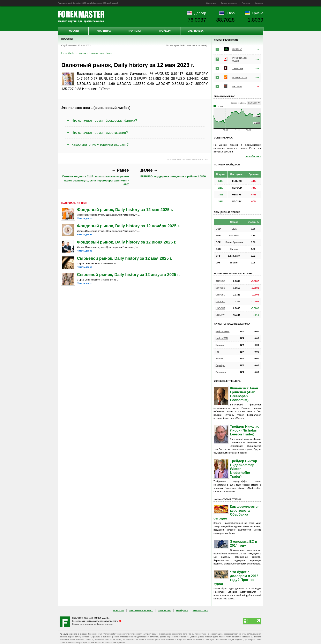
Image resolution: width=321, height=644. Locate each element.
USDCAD (220, 301)
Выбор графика (238, 103)
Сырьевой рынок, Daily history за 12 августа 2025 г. (128, 275)
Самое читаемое (229, 3)
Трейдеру (165, 31)
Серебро (220, 365)
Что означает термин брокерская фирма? (104, 120)
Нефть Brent (222, 331)
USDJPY (220, 315)
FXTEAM (237, 87)
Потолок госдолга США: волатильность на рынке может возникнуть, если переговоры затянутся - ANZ (96, 177)
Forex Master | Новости (81, 17)
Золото (220, 359)
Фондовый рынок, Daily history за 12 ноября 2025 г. (129, 226)
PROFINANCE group (240, 59)
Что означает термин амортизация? (100, 133)
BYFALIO (237, 49)
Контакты (259, 3)
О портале (211, 3)
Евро (231, 13)
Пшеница (221, 372)
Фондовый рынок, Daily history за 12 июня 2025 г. (127, 242)
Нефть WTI (222, 338)
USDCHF (220, 308)
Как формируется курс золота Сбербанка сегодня (237, 512)
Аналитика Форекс (141, 611)
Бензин (220, 345)
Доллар (200, 13)
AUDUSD (220, 281)
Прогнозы (134, 31)
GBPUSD (220, 295)
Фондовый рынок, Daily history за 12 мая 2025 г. (125, 210)
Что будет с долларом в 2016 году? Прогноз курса (236, 578)
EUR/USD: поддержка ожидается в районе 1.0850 (173, 173)
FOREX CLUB (240, 77)
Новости (73, 31)
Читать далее (85, 218)
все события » (253, 156)
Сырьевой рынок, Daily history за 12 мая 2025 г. (125, 258)
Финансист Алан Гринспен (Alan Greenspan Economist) (244, 394)
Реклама (246, 3)
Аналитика (104, 31)
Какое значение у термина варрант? (100, 144)
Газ (217, 352)
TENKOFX (238, 68)
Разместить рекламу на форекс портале (93, 624)
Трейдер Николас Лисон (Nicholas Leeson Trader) (245, 430)
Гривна (258, 13)
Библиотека (196, 31)
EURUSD (220, 288)
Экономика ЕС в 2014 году (244, 543)
